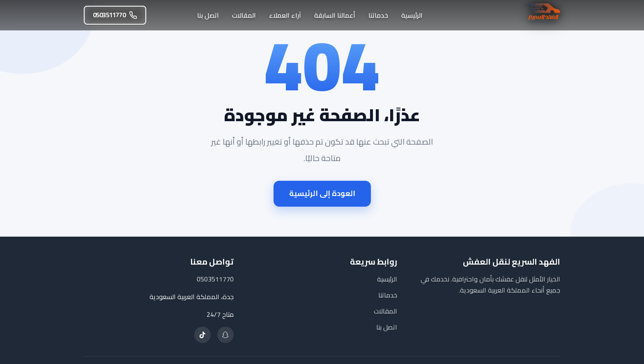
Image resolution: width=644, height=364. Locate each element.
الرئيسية (412, 15)
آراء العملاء (285, 15)
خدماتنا (378, 15)
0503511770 (115, 15)
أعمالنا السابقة (335, 15)
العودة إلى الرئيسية (322, 193)
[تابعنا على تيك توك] (202, 335)
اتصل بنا (208, 15)
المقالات (244, 15)
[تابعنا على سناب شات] (225, 335)
